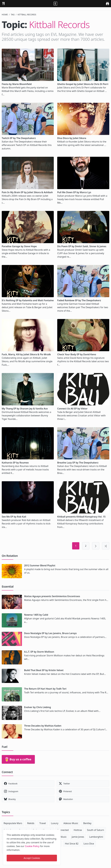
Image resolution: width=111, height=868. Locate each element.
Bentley (87, 823)
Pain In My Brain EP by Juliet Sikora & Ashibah (27, 192)
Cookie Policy (32, 846)
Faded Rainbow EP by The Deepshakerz (79, 300)
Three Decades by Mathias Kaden (43, 726)
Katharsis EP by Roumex (15, 463)
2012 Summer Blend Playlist (40, 565)
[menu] (3, 3)
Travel (43, 823)
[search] (107, 3)
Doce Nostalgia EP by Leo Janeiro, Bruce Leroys (50, 633)
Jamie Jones (78, 837)
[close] (58, 831)
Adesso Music (71, 823)
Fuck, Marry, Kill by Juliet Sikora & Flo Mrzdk (26, 354)
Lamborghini (96, 837)
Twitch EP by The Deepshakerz (19, 138)
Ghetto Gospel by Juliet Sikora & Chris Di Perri (83, 84)
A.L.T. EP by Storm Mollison (39, 652)
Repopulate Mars (13, 823)
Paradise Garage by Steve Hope (19, 246)
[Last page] (106, 546)
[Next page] (96, 546)
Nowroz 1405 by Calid (36, 615)
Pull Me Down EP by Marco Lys (74, 192)
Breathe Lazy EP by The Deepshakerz (78, 463)
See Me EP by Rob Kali (14, 517)
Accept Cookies (32, 858)
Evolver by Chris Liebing (38, 707)
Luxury (55, 823)
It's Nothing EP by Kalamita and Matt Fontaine (28, 300)
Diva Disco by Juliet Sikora (72, 138)
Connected (63, 830)
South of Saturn (95, 830)
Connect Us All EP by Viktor (72, 409)
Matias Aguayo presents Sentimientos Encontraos (52, 596)
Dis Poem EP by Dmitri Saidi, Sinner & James (82, 246)
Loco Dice (89, 844)
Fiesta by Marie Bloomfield (17, 84)
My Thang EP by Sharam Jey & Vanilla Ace (25, 409)
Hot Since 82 (72, 844)
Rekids (31, 823)
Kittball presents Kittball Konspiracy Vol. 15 (81, 517)
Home (5, 15)
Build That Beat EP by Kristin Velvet (44, 670)
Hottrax (78, 830)
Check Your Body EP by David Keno (77, 354)
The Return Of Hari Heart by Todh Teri (45, 689)
